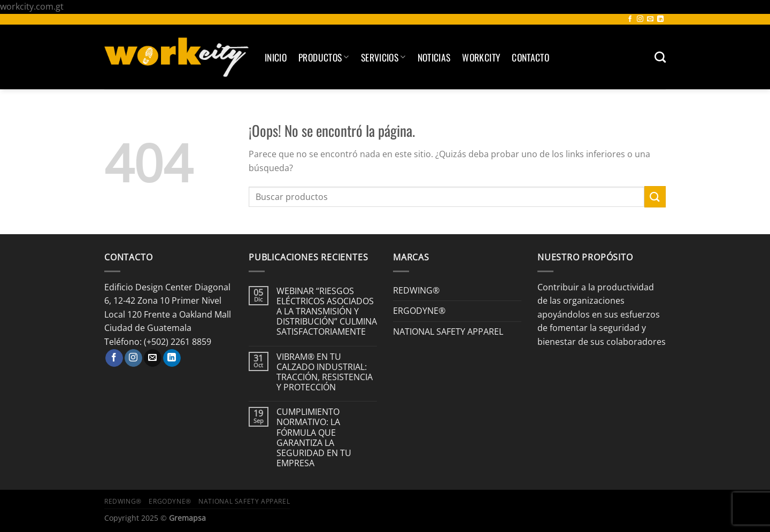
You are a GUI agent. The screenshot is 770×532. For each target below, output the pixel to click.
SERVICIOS (383, 57)
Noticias (434, 57)
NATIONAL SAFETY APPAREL (448, 331)
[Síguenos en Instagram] (640, 19)
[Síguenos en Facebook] (630, 19)
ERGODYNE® (419, 311)
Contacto (530, 57)
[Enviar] (655, 196)
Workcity (481, 57)
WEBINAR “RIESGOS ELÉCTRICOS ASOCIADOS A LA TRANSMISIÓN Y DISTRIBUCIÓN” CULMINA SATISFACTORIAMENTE (327, 312)
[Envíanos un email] (650, 19)
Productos (324, 57)
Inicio (276, 57)
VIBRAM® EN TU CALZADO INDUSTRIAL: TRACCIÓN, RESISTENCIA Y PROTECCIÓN (325, 372)
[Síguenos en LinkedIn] (660, 19)
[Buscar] (660, 57)
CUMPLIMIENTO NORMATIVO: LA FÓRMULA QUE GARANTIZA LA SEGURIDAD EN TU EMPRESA (314, 438)
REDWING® (416, 290)
